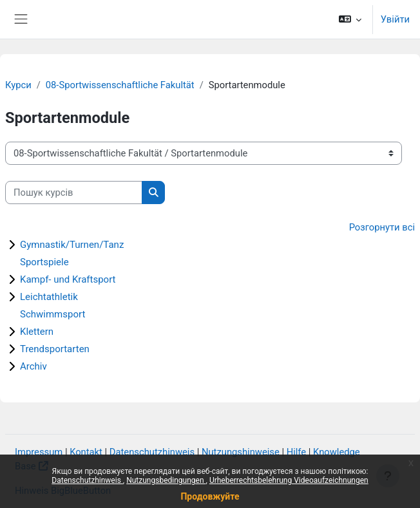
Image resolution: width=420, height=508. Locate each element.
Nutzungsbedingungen (166, 480)
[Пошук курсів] (74, 193)
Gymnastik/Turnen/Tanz (72, 245)
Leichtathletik (49, 297)
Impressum (39, 452)
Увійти (395, 19)
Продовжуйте (210, 496)
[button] (349, 19)
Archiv (33, 366)
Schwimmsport (52, 314)
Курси (18, 85)
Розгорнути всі (382, 227)
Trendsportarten (55, 349)
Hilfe (296, 452)
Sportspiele (44, 262)
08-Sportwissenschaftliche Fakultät (120, 85)
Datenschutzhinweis (87, 480)
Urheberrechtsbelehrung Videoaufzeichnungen (289, 480)
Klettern (37, 332)
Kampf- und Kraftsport (68, 279)
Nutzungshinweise (241, 452)
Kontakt (86, 452)
